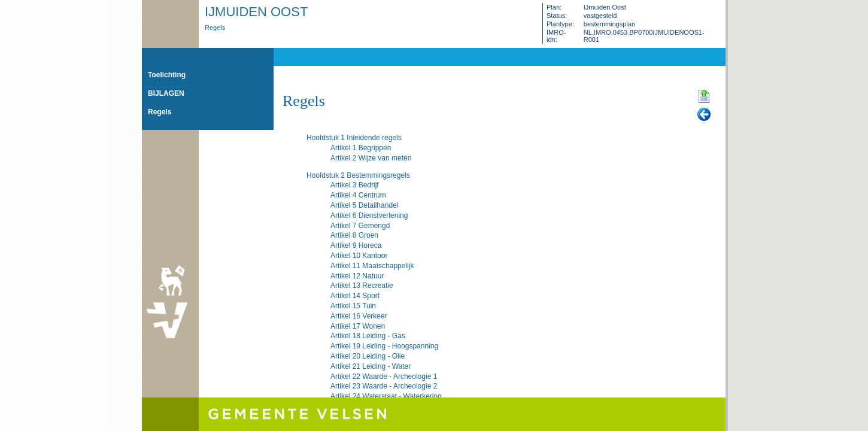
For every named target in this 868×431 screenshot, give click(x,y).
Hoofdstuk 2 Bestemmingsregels (358, 175)
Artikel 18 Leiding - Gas (368, 336)
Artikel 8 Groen (354, 235)
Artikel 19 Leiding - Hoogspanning (384, 346)
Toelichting (167, 75)
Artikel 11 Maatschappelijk (372, 266)
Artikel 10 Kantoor (359, 256)
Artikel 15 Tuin (353, 306)
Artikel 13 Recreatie (362, 286)
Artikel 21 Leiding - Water (371, 366)
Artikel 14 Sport (355, 296)
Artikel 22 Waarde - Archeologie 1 (384, 377)
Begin (704, 97)
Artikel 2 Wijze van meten (371, 158)
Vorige (704, 115)
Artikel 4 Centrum (358, 195)
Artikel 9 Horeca (356, 245)
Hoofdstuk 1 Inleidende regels (354, 138)
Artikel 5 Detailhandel (364, 205)
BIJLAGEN (166, 93)
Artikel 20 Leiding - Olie (368, 356)
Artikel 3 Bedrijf (355, 185)
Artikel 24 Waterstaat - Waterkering (386, 396)
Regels (215, 28)
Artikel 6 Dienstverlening (369, 215)
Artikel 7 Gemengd (360, 226)
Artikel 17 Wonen (358, 326)
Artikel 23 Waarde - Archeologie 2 (384, 386)
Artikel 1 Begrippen (361, 148)
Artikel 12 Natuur (357, 276)
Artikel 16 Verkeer (359, 316)
